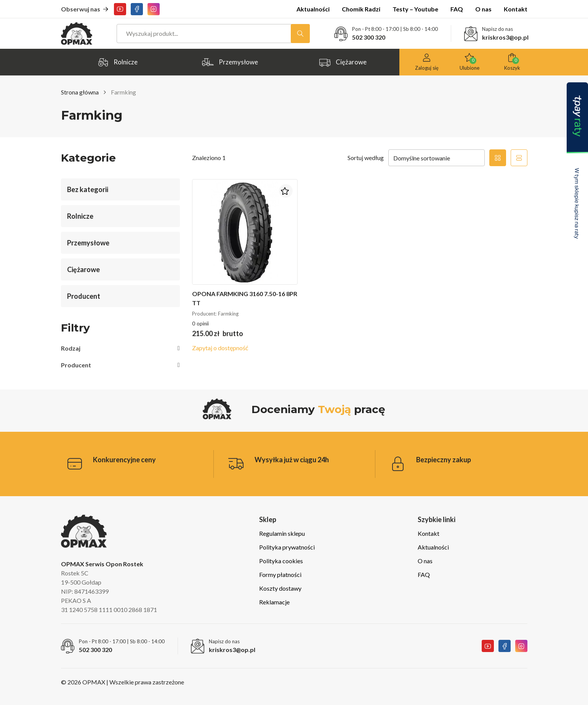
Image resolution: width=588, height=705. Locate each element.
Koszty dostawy (280, 588)
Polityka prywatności (287, 547)
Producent (84, 296)
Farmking (228, 314)
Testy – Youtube (415, 9)
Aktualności (313, 9)
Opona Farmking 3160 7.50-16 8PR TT (245, 298)
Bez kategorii (88, 189)
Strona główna (80, 92)
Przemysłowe (230, 62)
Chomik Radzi (361, 9)
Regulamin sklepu (282, 533)
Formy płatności (280, 574)
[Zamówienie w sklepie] (437, 158)
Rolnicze (117, 62)
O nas (483, 9)
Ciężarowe (343, 62)
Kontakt (516, 9)
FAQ (457, 9)
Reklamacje (274, 602)
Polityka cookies (281, 561)
